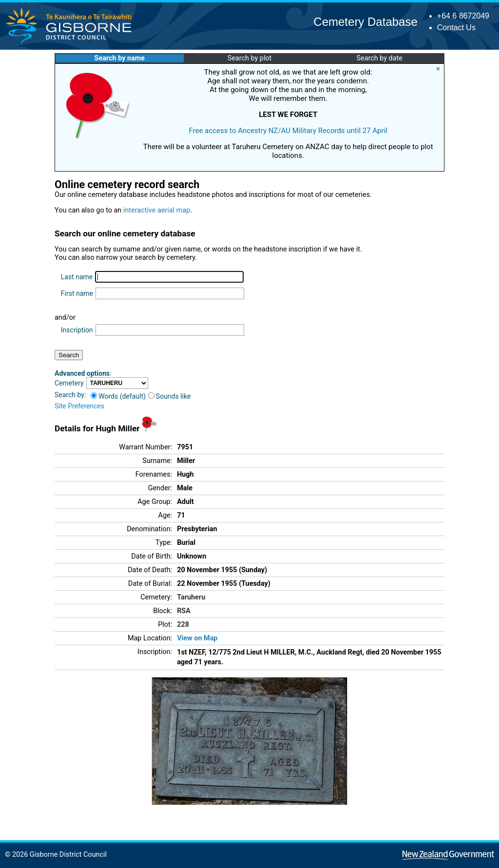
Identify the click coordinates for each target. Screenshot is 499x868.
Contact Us (456, 28)
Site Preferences (79, 406)
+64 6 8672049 (463, 16)
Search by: (70, 395)
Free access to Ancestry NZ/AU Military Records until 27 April (288, 131)
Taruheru (191, 597)
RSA (184, 611)
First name (77, 293)
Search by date (379, 58)
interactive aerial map (157, 210)
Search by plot (250, 58)
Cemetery (69, 383)
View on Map (197, 638)
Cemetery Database (365, 22)
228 (183, 625)
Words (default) (118, 396)
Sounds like (170, 396)
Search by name (120, 58)
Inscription (77, 330)
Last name (77, 277)
